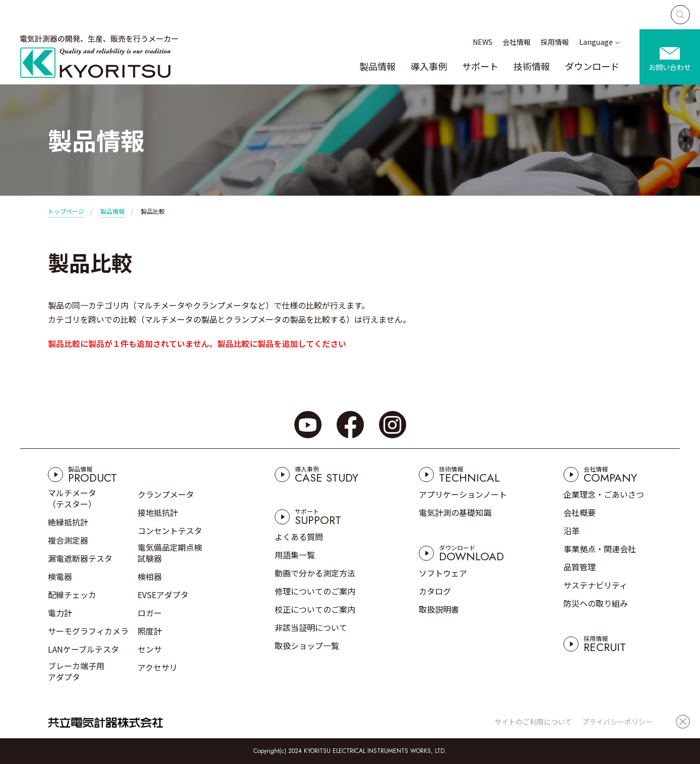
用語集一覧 (295, 555)
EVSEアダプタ (163, 595)
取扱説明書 (439, 609)
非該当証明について (311, 627)
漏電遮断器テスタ (80, 558)
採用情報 (555, 42)
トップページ (66, 211)
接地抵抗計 (158, 512)
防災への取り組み (596, 603)
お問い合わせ (670, 67)
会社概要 (580, 512)
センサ (150, 649)
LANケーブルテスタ (83, 649)
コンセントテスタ (170, 531)
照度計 (150, 631)
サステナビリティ (595, 585)
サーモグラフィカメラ (88, 631)
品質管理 (580, 567)
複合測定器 (68, 540)
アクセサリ (157, 667)
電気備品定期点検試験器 (170, 553)
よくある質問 (299, 537)
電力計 (60, 613)
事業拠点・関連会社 (600, 549)
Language (596, 42)
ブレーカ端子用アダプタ (76, 671)
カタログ (435, 591)
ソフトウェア (443, 573)
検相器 (150, 576)
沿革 (571, 531)
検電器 (60, 576)
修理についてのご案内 (315, 591)
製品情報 (377, 66)
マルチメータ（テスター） (72, 498)
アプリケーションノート (463, 494)
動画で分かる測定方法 (315, 573)
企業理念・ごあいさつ (604, 494)
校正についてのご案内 (315, 609)
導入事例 (429, 66)
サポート (480, 66)
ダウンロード (592, 66)
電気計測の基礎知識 (455, 512)
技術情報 (532, 66)
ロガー (150, 613)
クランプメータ (166, 494)
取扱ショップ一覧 (307, 645)
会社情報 (517, 42)
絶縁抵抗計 (68, 522)
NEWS (483, 42)
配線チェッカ (72, 595)
